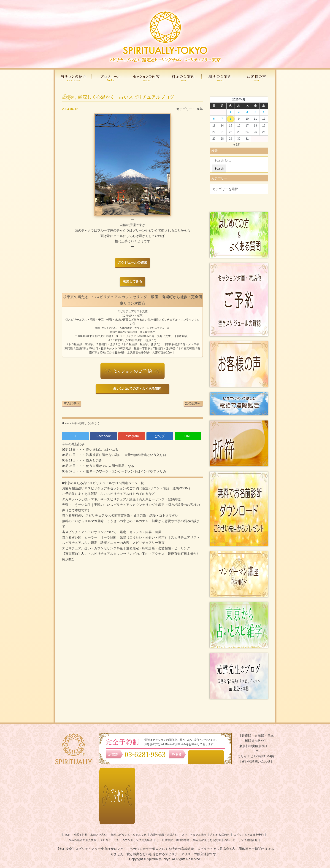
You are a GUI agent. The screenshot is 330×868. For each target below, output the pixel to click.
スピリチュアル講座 (194, 835)
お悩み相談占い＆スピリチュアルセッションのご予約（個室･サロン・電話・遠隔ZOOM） (127, 488)
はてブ (160, 436)
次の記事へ (193, 403)
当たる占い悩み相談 (146, 320)
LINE (188, 436)
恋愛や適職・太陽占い (164, 835)
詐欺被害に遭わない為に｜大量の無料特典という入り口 (126, 455)
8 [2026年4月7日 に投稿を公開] (231, 119)
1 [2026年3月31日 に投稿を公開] (231, 112)
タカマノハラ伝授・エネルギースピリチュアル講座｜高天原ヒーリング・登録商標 (121, 499)
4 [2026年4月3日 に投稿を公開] (256, 112)
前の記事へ (72, 403)
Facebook (104, 436)
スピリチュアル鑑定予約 (249, 835)
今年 (200, 109)
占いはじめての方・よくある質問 (137, 389)
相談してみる (133, 282)
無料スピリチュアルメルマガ (129, 835)
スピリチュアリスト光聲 (133, 311)
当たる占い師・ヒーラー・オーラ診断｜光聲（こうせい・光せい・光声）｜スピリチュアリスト (131, 537)
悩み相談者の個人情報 (83, 840)
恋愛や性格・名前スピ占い (90, 835)
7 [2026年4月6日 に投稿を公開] (222, 119)
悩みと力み (94, 460)
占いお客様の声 (220, 835)
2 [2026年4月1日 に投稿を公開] (239, 112)
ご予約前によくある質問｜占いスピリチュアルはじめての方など (108, 494)
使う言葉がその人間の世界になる (110, 466)
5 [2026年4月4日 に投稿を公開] (264, 112)
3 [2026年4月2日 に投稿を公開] (247, 112)
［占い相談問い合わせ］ (256, 761)
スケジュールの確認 (133, 263)
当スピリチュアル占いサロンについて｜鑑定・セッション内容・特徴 (112, 532)
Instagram (132, 436)
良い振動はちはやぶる (102, 450)
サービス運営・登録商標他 (173, 840)
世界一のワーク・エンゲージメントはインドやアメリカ (126, 471)
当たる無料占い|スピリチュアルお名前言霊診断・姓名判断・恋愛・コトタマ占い (120, 515)
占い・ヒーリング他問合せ (241, 840)
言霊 (126, 320)
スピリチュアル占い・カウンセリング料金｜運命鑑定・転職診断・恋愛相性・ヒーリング (126, 548)
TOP (67, 835)
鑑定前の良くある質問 (207, 840)
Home (65, 423)
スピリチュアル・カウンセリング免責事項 (126, 840)
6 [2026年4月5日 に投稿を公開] (214, 119)
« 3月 (237, 145)
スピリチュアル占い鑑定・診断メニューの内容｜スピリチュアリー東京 (113, 543)
